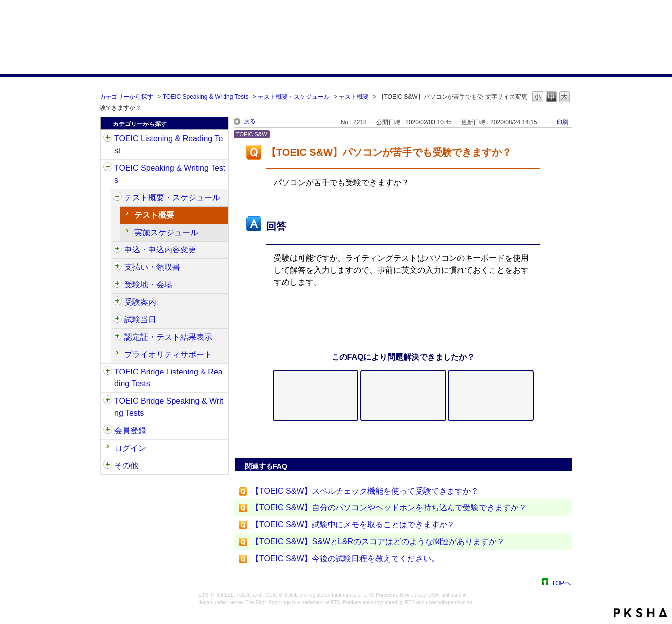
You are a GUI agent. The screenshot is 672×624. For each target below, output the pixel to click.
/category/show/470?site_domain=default (117, 198)
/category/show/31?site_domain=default (108, 139)
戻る (250, 121)
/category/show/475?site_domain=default (117, 250)
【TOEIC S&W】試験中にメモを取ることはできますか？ (353, 525)
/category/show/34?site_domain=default (108, 401)
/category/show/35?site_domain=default (108, 466)
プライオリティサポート (168, 354)
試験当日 (140, 319)
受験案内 (140, 302)
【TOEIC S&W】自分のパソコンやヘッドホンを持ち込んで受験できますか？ (389, 508)
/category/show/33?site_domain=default (108, 372)
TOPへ (561, 582)
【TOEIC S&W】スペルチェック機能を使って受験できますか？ (365, 491)
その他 (126, 465)
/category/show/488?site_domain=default (117, 285)
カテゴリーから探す (126, 97)
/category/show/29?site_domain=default (108, 431)
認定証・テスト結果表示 (168, 337)
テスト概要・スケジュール (294, 97)
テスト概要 (354, 97)
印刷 (562, 122)
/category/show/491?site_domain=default (117, 302)
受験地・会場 (148, 285)
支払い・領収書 (152, 267)
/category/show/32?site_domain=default (108, 168)
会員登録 (130, 431)
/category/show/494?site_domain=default (117, 320)
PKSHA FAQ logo (640, 613)
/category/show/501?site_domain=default (117, 337)
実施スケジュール (166, 232)
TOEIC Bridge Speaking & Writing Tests (170, 407)
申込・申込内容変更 (160, 250)
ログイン (130, 448)
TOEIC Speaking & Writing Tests (206, 97)
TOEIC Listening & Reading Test (168, 145)
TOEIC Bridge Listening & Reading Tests (168, 378)
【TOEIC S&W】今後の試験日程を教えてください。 (345, 559)
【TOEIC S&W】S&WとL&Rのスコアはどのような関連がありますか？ (378, 542)
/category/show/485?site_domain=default (117, 267)
